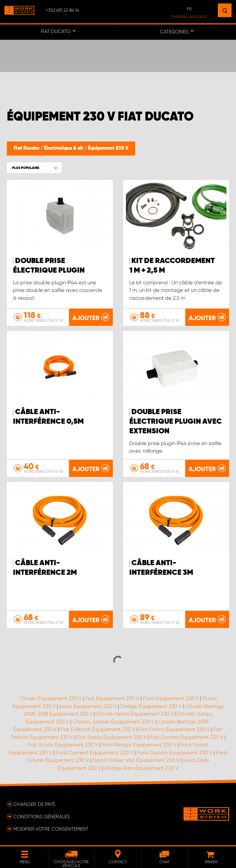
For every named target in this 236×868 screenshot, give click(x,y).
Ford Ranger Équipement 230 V (139, 745)
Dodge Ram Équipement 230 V (141, 768)
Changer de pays (34, 804)
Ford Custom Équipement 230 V (175, 753)
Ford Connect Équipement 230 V (95, 753)
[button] (34, 168)
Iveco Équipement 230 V (88, 706)
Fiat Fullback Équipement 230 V (98, 729)
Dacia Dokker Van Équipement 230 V (136, 760)
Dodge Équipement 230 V (151, 706)
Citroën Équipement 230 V (51, 698)
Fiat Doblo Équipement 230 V (112, 737)
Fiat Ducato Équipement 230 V (187, 737)
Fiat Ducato (27, 148)
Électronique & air (64, 148)
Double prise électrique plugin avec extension (176, 422)
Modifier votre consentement (51, 829)
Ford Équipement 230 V (171, 698)
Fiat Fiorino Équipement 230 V (174, 729)
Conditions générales (42, 816)
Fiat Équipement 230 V (112, 698)
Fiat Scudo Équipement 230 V (63, 745)
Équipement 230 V (108, 148)
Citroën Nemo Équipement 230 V (135, 714)
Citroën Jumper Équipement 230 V (114, 722)
